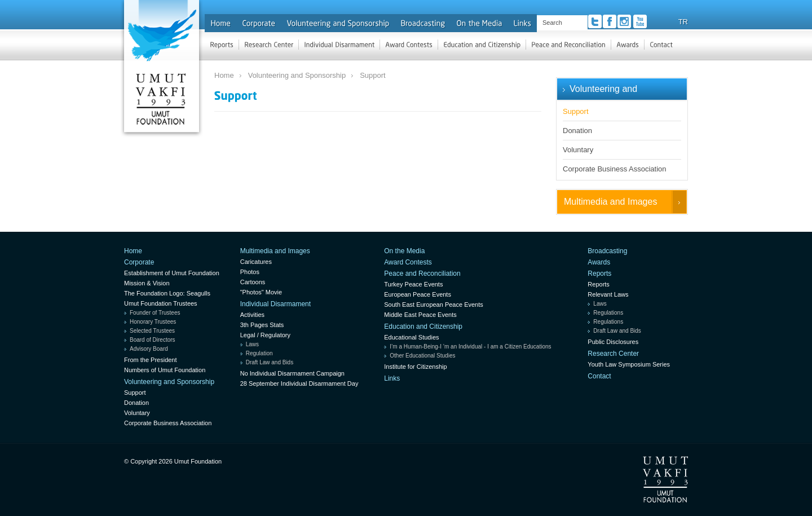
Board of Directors (153, 340)
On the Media (404, 251)
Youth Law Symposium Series (629, 364)
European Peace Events (418, 294)
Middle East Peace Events (420, 315)
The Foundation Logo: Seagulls (167, 293)
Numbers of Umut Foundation (165, 370)
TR (683, 22)
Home (224, 75)
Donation (577, 131)
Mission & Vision (147, 283)
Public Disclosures (613, 342)
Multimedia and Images (610, 202)
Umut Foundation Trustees (161, 303)
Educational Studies (411, 337)
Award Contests (408, 262)
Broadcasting (607, 251)
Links (392, 378)
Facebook (610, 21)
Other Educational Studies (422, 356)
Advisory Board (149, 349)
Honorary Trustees (153, 322)
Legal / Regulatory (265, 335)
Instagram (624, 21)
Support (373, 75)
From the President (151, 360)
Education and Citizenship (423, 327)
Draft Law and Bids (270, 362)
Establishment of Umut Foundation (172, 273)
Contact (599, 376)
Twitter (595, 21)
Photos (250, 272)
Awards (599, 262)
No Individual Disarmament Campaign (292, 373)
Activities (252, 315)
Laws (252, 344)
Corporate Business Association (615, 169)
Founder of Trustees (155, 313)
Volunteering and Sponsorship (297, 75)
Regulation (259, 353)
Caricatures (256, 262)
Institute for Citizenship (415, 367)
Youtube (640, 21)
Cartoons (253, 282)
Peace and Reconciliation (422, 274)
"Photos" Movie (261, 292)
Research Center (613, 354)
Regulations (608, 313)
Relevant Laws (608, 294)
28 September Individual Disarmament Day (299, 383)
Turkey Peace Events (413, 284)
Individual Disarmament (275, 304)
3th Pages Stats (262, 325)
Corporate (139, 262)
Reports (599, 274)
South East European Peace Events (434, 305)
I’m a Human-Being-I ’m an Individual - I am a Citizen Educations (470, 347)
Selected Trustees (152, 331)
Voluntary (578, 150)
